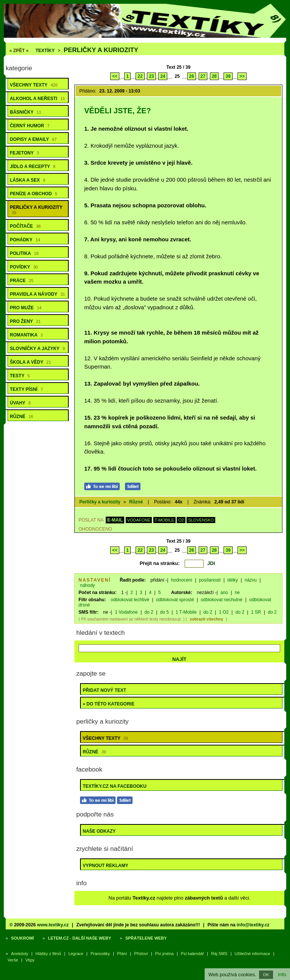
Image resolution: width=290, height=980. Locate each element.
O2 (181, 520)
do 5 (164, 612)
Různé (22, 417)
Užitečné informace (252, 954)
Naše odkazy (99, 831)
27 (203, 76)
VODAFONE (139, 520)
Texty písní (26, 389)
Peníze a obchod (34, 194)
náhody (87, 585)
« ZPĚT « (19, 51)
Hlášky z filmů (48, 954)
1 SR (256, 612)
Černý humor (30, 126)
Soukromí (22, 938)
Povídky (24, 267)
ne (237, 593)
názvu (251, 580)
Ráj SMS (219, 954)
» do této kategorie (109, 704)
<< (115, 76)
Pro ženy (25, 321)
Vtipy (30, 960)
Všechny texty (34, 85)
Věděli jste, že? (118, 111)
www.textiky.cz (53, 925)
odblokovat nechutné (221, 600)
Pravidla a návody (37, 294)
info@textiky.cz (253, 925)
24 (163, 76)
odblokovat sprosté (175, 600)
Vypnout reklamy (106, 866)
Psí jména (164, 954)
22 (140, 76)
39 (228, 76)
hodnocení (182, 580)
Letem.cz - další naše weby (79, 938)
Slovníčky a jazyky (37, 349)
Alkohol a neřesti (37, 99)
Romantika (26, 335)
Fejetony (24, 153)
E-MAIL (115, 520)
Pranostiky (100, 954)
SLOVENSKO (201, 520)
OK (266, 975)
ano (224, 593)
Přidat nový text (104, 690)
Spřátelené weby (146, 938)
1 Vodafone (126, 612)
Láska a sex (28, 180)
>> (242, 76)
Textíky (45, 51)
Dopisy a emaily (33, 139)
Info (282, 975)
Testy (20, 376)
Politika (24, 253)
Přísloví (141, 954)
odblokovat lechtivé (130, 600)
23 (151, 76)
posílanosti (210, 580)
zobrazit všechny (206, 619)
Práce (22, 281)
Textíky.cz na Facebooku (115, 786)
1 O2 (224, 612)
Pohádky (25, 240)
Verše (13, 960)
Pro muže (26, 308)
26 (192, 76)
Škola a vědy (30, 362)
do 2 (149, 612)
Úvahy (20, 403)
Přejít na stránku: (160, 563)
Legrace (76, 954)
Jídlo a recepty (33, 167)
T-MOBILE (164, 520)
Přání (122, 954)
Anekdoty (20, 954)
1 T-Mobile (186, 612)
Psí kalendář (192, 954)
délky (233, 580)
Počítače (25, 226)
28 (214, 76)
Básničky (25, 112)
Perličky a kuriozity (101, 50)
